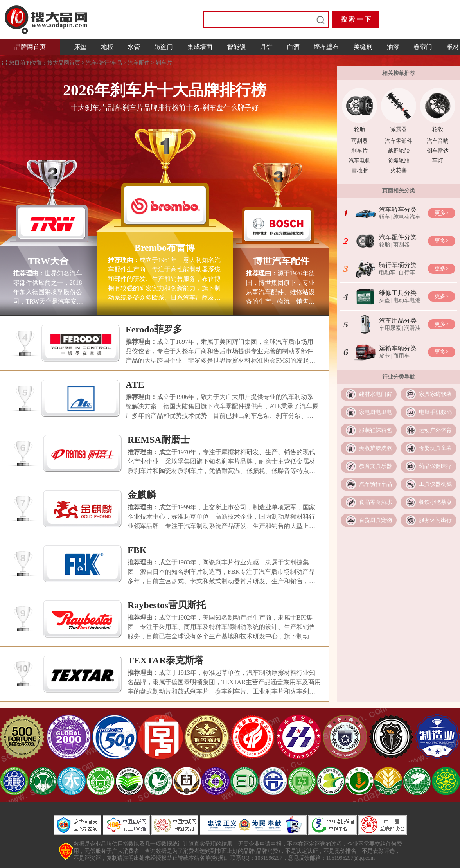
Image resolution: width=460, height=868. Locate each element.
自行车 (407, 272)
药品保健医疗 (435, 466)
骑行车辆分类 (398, 265)
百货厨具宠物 (376, 520)
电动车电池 (407, 300)
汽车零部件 (399, 141)
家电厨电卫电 (376, 412)
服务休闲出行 (435, 520)
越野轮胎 (399, 151)
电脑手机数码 (435, 412)
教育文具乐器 (376, 466)
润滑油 (412, 328)
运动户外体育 (435, 430)
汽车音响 (438, 141)
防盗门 (164, 47)
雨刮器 (359, 141)
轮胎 (359, 129)
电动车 (387, 272)
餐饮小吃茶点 (435, 502)
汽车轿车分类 (398, 209)
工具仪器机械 (435, 484)
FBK (137, 550)
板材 (453, 47)
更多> (442, 213)
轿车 (385, 217)
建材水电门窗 (376, 394)
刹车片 (164, 63)
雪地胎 (359, 170)
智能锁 (236, 47)
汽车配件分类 (398, 237)
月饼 (266, 47)
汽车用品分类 (398, 321)
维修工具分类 (398, 293)
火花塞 (399, 170)
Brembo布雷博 (165, 248)
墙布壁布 (326, 47)
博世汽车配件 (281, 261)
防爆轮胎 (399, 161)
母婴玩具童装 (435, 448)
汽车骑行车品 (376, 484)
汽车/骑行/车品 (104, 63)
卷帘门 (423, 47)
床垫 (80, 47)
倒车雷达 (438, 151)
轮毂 (438, 129)
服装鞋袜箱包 (376, 430)
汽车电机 (359, 161)
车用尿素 (390, 328)
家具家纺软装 (435, 394)
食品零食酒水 (376, 502)
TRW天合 (48, 261)
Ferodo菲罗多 (154, 329)
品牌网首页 (30, 47)
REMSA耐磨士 (159, 440)
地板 (107, 47)
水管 (134, 47)
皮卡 (385, 356)
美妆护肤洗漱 (376, 448)
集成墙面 (200, 47)
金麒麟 (142, 495)
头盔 (385, 300)
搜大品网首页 (65, 63)
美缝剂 (363, 47)
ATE (135, 385)
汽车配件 (139, 63)
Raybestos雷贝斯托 (167, 605)
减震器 (399, 129)
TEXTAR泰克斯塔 (165, 660)
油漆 (393, 47)
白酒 (293, 47)
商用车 (401, 356)
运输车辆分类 (398, 348)
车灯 (438, 161)
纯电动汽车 (407, 217)
